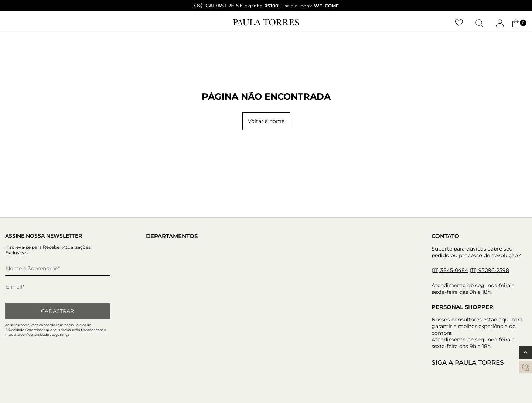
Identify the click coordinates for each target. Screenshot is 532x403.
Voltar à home (266, 121)
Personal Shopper (462, 307)
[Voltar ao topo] (526, 352)
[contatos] (526, 367)
